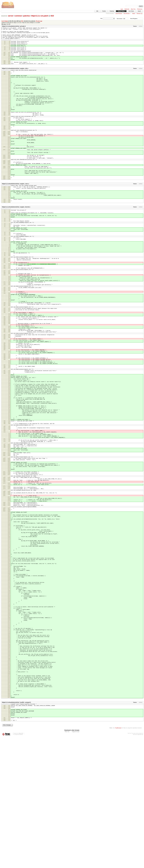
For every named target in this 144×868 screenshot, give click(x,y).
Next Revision (127, 14)
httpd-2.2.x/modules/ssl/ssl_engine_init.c (15, 76)
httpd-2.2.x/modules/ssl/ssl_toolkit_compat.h (16, 830)
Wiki (97, 11)
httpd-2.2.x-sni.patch (40, 16)
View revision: (120, 19)
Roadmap (112, 11)
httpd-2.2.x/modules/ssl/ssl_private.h (14, 26)
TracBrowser (118, 859)
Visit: (101, 18)
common (18, 16)
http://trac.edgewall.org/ (138, 865)
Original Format (76, 863)
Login (122, 9)
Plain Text (67, 863)
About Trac (133, 9)
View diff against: (137, 19)
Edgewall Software (19, 865)
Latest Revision (119, 14)
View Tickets (131, 11)
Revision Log (140, 14)
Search (139, 11)
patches (27, 16)
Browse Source (121, 11)
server (11, 16)
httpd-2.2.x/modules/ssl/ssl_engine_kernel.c (16, 240)
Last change (5, 21)
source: (4, 16)
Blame (134, 14)
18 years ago (39, 21)
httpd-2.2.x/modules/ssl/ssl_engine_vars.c (16, 213)
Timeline (104, 11)
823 (52, 16)
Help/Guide (127, 9)
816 (22, 21)
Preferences (140, 9)
